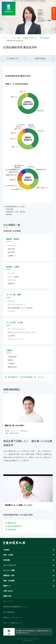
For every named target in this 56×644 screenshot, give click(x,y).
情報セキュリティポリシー (13, 618)
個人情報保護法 (9, 612)
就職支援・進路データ (30, 38)
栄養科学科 (12, 530)
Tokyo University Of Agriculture (31, 639)
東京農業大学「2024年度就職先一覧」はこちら (26, 377)
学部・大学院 (8, 555)
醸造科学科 (12, 523)
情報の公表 (7, 596)
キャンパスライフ (10, 565)
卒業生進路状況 (45, 38)
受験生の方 (54, 13)
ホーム (5, 38)
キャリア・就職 (15, 38)
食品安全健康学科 (15, 526)
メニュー (52, 6)
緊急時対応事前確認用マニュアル (15, 607)
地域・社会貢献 (9, 581)
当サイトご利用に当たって (13, 623)
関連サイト (7, 586)
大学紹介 (7, 550)
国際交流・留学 (9, 575)
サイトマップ (8, 601)
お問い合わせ (8, 591)
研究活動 (7, 560)
